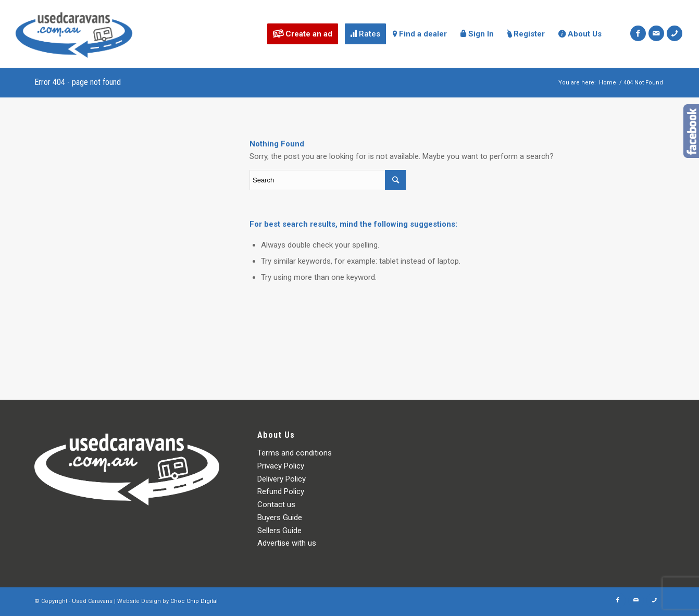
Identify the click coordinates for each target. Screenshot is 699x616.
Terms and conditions (295, 453)
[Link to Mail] (656, 33)
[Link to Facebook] (638, 33)
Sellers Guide (279, 531)
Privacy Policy (281, 466)
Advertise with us (287, 543)
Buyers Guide (280, 518)
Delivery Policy (282, 479)
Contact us (276, 504)
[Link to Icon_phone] (675, 33)
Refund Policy (281, 491)
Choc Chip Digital (194, 601)
